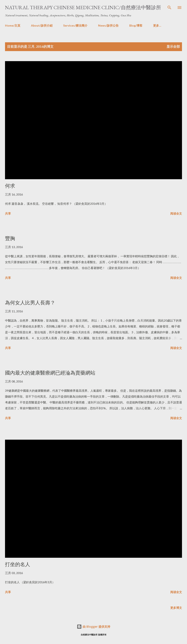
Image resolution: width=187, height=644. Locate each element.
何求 (10, 186)
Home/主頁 (13, 25)
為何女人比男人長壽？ (30, 303)
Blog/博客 (136, 25)
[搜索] (169, 8)
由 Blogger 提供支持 (93, 627)
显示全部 (173, 46)
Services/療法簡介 (75, 25)
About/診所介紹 (42, 25)
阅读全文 (176, 213)
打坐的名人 (18, 564)
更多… (157, 25)
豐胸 (10, 238)
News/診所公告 (108, 25)
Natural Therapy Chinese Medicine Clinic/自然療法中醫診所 (83, 7)
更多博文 (176, 608)
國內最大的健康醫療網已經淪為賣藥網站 (50, 373)
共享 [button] (8, 213)
